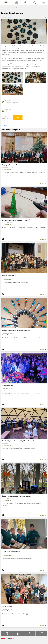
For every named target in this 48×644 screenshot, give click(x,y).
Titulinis (3, 7)
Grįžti (5, 126)
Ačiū (17, 117)
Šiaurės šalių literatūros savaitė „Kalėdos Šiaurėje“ (18, 441)
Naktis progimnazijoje (9, 275)
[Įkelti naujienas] (17, 3)
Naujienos (9, 7)
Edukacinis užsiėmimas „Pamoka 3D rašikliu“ (16, 220)
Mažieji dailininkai (7, 607)
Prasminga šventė (8, 386)
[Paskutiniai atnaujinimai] (26, 3)
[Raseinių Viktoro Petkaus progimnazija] (6, 2)
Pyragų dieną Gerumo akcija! (11, 551)
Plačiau (42, 184)
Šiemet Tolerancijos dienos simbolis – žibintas (17, 496)
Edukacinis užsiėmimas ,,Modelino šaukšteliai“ (16, 331)
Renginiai (16, 7)
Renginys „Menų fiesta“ (9, 165)
